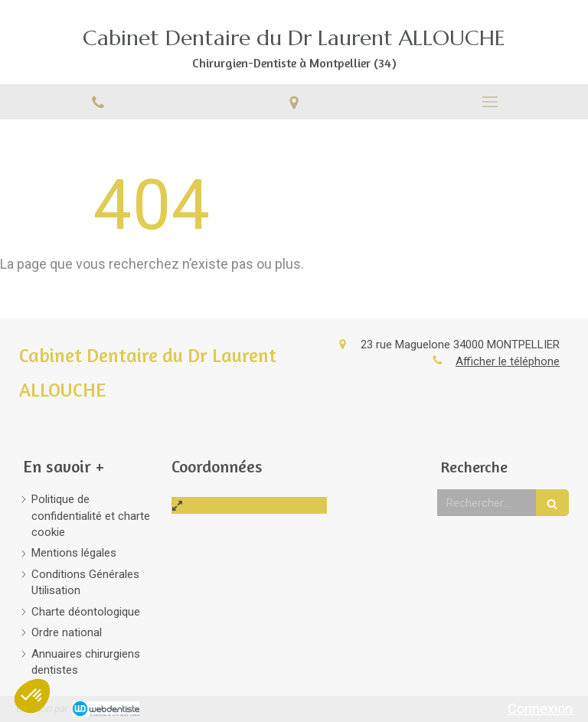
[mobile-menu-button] (490, 102)
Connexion (540, 709)
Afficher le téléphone (508, 361)
